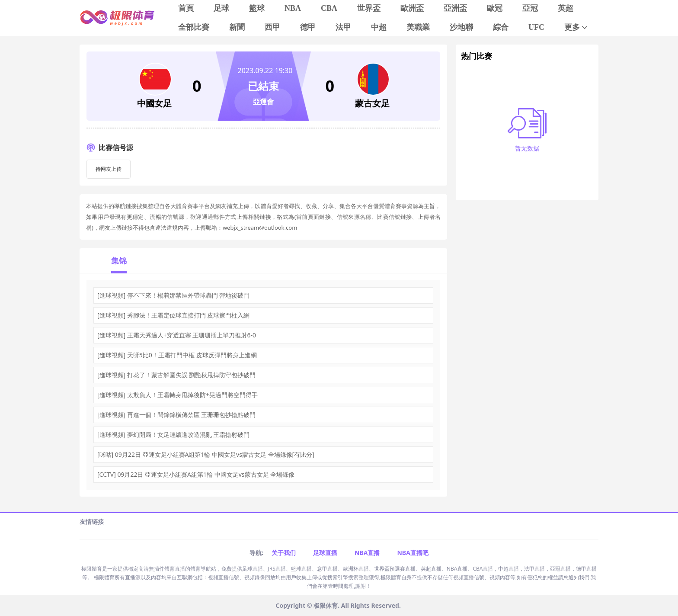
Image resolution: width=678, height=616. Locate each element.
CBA (329, 8)
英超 (566, 8)
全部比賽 (194, 27)
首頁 (186, 8)
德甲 (308, 27)
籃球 (257, 8)
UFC (536, 27)
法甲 (343, 27)
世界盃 (369, 8)
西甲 (272, 27)
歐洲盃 (412, 8)
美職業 (418, 27)
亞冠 (530, 8)
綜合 (501, 27)
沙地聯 (461, 27)
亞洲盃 (455, 8)
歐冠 (495, 8)
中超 (379, 27)
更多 (577, 27)
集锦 (119, 260)
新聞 (237, 27)
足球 (221, 8)
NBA (293, 8)
